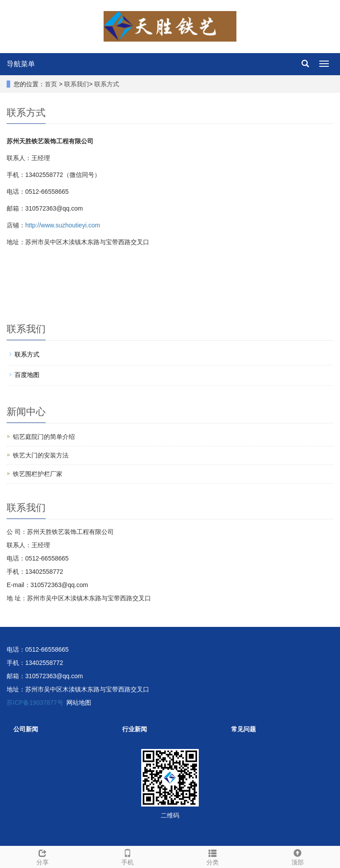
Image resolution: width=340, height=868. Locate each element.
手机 (127, 856)
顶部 (297, 856)
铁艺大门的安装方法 (41, 455)
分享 (42, 856)
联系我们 (77, 84)
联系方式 (107, 84)
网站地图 (79, 703)
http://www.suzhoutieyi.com (63, 225)
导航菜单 (21, 64)
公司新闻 (26, 729)
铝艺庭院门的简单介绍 (44, 437)
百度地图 (27, 375)
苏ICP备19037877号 (35, 703)
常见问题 (243, 729)
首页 (51, 84)
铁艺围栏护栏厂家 (38, 474)
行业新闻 (135, 729)
